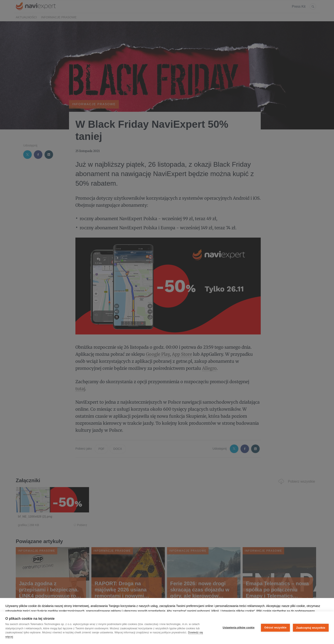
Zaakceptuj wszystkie (311, 628)
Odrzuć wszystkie (275, 628)
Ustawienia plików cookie (239, 628)
